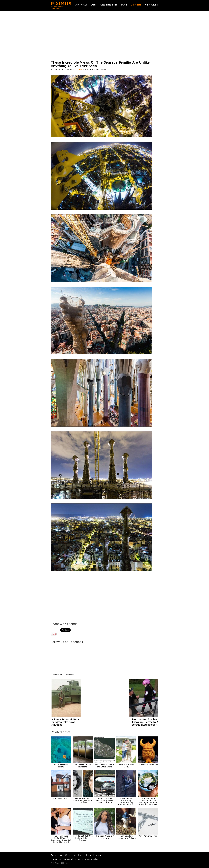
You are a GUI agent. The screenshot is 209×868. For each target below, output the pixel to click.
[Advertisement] (105, 36)
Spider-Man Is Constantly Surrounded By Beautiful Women (126, 801)
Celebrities (109, 5)
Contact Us (56, 859)
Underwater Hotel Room (61, 766)
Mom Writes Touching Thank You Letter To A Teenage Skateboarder (144, 722)
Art (94, 5)
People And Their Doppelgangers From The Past (83, 800)
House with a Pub (61, 798)
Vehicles (151, 5)
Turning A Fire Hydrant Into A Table (126, 837)
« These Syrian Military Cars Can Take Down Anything (65, 722)
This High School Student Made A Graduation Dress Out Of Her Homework (61, 839)
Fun (124, 5)
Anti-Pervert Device (148, 836)
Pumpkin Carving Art (148, 765)
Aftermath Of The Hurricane (83, 766)
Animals (82, 5)
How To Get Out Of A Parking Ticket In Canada (83, 838)
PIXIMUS (61, 3)
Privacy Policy (92, 859)
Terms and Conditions (73, 859)
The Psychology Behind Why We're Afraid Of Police (105, 800)
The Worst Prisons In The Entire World (105, 766)
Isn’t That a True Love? (126, 766)
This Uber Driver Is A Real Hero (105, 837)
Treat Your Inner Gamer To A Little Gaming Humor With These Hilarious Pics (148, 801)
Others (136, 5)
